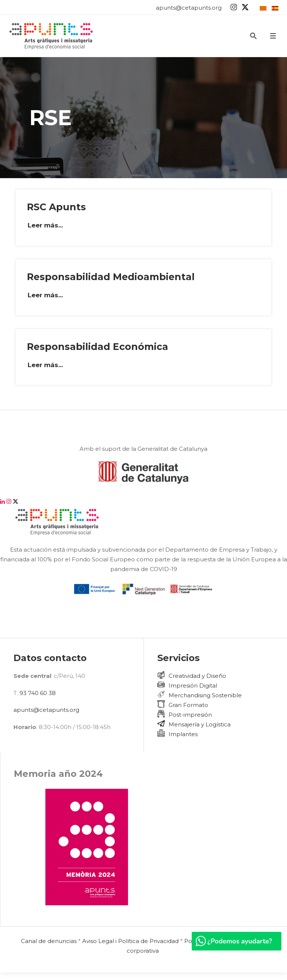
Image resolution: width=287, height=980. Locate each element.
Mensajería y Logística (200, 724)
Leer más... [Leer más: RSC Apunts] (45, 225)
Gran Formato (188, 705)
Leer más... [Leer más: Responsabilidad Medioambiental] (45, 295)
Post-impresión (190, 715)
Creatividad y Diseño (197, 676)
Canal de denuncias (49, 941)
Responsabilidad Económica (98, 347)
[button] (273, 36)
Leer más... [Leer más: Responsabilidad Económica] (45, 365)
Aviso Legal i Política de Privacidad (130, 941)
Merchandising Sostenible (205, 695)
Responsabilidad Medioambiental (111, 277)
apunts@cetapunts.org (189, 8)
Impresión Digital (193, 686)
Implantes (183, 734)
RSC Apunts (56, 207)
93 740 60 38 (38, 693)
